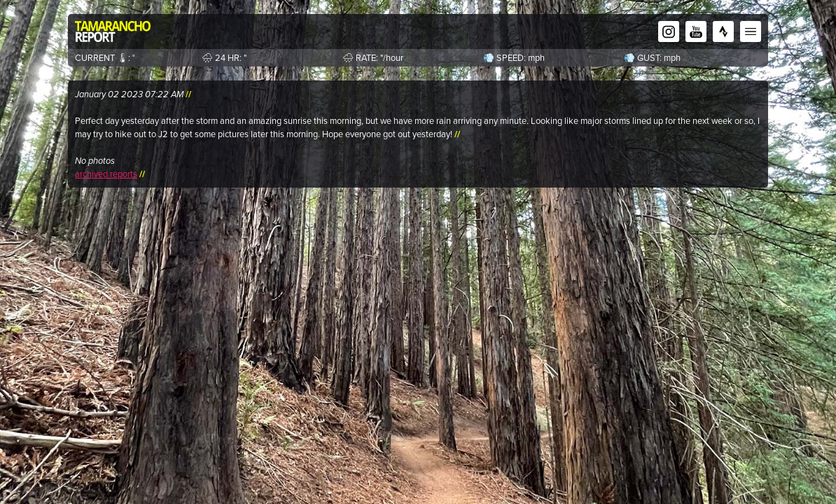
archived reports (106, 174)
